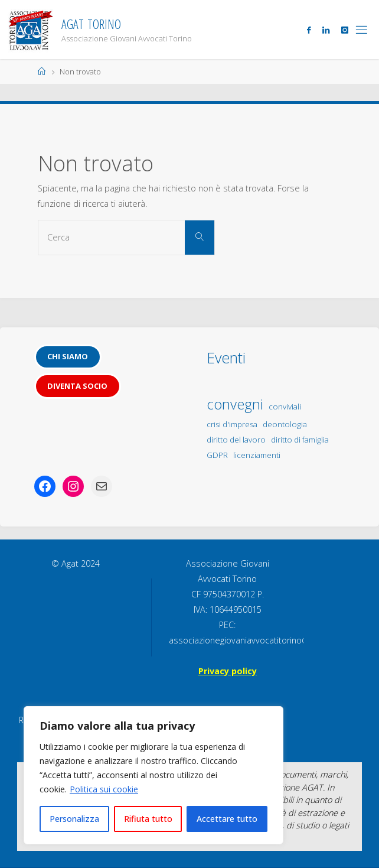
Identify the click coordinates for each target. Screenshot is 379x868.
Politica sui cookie (104, 789)
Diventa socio (77, 386)
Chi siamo (68, 356)
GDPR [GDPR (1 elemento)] (217, 455)
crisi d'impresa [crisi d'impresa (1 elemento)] (232, 424)
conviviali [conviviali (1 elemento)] (285, 407)
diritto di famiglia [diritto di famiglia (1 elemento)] (300, 440)
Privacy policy (228, 671)
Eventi (226, 357)
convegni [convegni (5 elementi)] (235, 404)
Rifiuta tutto (148, 819)
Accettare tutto (227, 819)
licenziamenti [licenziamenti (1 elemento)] (257, 455)
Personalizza (74, 819)
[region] (153, 775)
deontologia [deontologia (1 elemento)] (285, 424)
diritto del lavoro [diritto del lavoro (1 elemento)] (236, 440)
